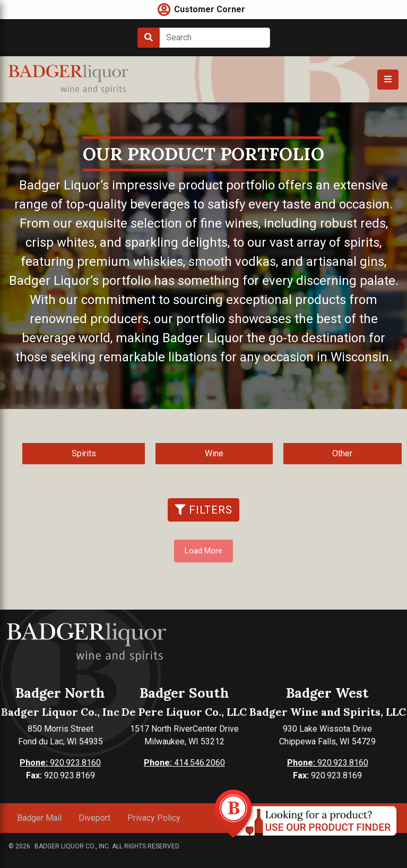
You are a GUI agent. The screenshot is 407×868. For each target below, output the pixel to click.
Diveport (94, 818)
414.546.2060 (184, 763)
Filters (204, 510)
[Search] (215, 38)
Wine (214, 453)
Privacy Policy (154, 818)
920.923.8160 (60, 763)
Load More (204, 551)
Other (342, 453)
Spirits (84, 453)
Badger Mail (39, 818)
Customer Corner (210, 9)
